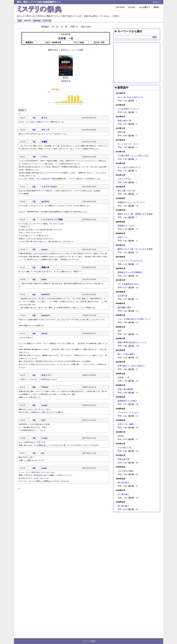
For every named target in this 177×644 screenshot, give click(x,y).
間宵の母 (122, 132)
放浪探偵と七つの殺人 (127, 401)
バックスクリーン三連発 (52, 220)
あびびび (45, 202)
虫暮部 (44, 142)
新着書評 (45, 27)
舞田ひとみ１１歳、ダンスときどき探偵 (135, 249)
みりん (44, 118)
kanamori (45, 315)
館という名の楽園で (126, 354)
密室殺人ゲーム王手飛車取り (130, 272)
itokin (44, 279)
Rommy (121, 436)
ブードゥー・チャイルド (128, 413)
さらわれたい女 (124, 448)
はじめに (132, 7)
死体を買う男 (123, 459)
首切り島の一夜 (124, 121)
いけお (44, 438)
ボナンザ (45, 130)
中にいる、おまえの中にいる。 (131, 97)
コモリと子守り (124, 179)
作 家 (64, 27)
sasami (44, 405)
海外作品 (37, 21)
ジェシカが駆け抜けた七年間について (134, 319)
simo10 (44, 333)
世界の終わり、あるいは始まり (131, 366)
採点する (65, 50)
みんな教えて (145, 7)
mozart (44, 249)
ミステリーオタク (49, 187)
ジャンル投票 (77, 50)
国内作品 (28, 21)
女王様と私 (123, 296)
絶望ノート (123, 237)
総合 (20, 21)
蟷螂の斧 (45, 267)
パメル (44, 157)
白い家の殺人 (123, 494)
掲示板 (156, 7)
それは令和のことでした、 (129, 109)
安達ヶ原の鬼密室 (125, 389)
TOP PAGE (120, 7)
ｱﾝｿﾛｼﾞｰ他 (47, 21)
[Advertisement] (137, 62)
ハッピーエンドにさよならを (130, 261)
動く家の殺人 (123, 483)
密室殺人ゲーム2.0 (126, 226)
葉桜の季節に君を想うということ (132, 342)
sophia (44, 468)
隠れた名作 (86, 27)
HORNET (46, 295)
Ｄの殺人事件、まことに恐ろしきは (133, 156)
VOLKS (45, 387)
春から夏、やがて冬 (126, 191)
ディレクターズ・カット (128, 144)
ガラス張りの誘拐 (125, 471)
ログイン (156, 2)
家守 (120, 331)
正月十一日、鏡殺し (126, 424)
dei (43, 453)
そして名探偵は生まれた (128, 284)
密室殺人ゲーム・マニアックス (131, 202)
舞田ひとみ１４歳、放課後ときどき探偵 (135, 214)
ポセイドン (46, 375)
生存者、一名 (123, 378)
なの (43, 420)
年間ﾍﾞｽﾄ (74, 27)
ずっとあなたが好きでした (129, 167)
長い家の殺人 (123, 506)
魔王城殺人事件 (124, 307)
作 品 (55, 27)
